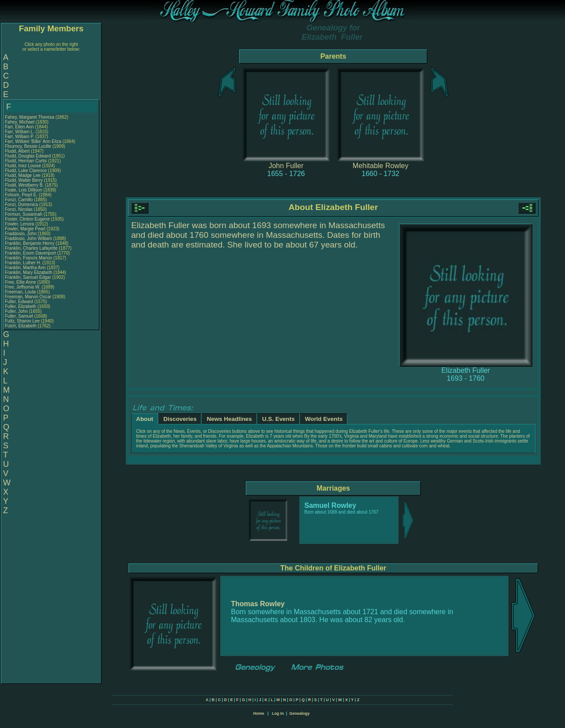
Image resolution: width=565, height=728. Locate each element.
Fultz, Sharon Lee (22, 321)
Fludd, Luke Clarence (26, 171)
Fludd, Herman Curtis (26, 161)
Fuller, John (17, 311)
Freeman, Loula (21, 292)
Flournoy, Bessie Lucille (28, 146)
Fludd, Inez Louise (23, 166)
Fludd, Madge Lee (23, 175)
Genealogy (300, 713)
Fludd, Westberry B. (24, 185)
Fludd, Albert (18, 151)
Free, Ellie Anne (21, 282)
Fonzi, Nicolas (19, 209)
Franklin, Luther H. (23, 263)
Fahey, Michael (20, 122)
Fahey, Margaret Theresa (30, 117)
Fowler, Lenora (20, 224)
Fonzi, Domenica (22, 205)
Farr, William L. (20, 132)
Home (258, 713)
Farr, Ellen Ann (19, 127)
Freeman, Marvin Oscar (28, 297)
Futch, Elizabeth (21, 326)
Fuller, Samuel (20, 316)
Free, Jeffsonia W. (23, 287)
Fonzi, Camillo (19, 200)
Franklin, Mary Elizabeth (28, 272)
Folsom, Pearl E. (21, 195)
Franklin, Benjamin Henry (30, 243)
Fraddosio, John (21, 234)
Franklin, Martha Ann (25, 268)
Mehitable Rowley (380, 166)
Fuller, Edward (20, 302)
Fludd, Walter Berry (24, 180)
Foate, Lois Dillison (23, 190)
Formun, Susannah (24, 214)
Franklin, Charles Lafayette (31, 248)
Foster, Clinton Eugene (27, 219)
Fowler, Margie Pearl (25, 229)
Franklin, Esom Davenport (30, 253)
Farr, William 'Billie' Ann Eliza (33, 141)
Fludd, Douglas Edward (28, 156)
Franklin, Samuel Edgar (28, 277)
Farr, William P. (20, 137)
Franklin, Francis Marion (28, 258)
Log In (278, 713)
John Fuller (286, 166)
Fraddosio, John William (28, 238)
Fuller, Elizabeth (21, 306)
